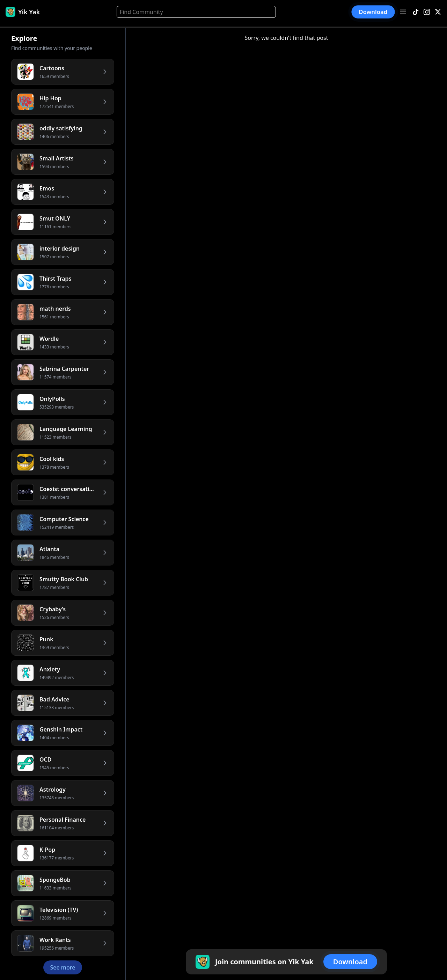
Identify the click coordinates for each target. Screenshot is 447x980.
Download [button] (373, 12)
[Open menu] (403, 12)
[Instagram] (427, 12)
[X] (438, 12)
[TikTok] (416, 12)
